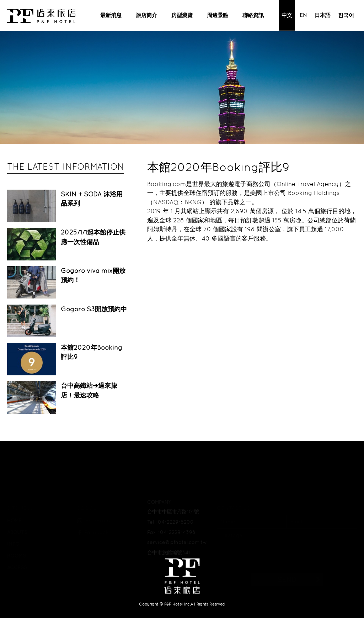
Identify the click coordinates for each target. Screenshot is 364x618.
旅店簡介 (146, 15)
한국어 (346, 15)
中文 (287, 15)
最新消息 (111, 15)
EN (303, 15)
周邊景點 (218, 15)
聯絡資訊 (253, 15)
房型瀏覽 (182, 15)
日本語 (323, 15)
